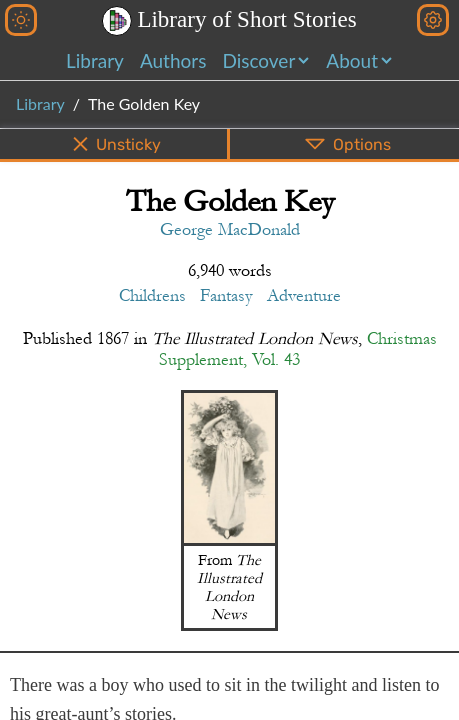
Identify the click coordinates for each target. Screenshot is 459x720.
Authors (173, 60)
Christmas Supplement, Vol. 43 (298, 349)
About (352, 60)
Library (95, 60)
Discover (258, 60)
